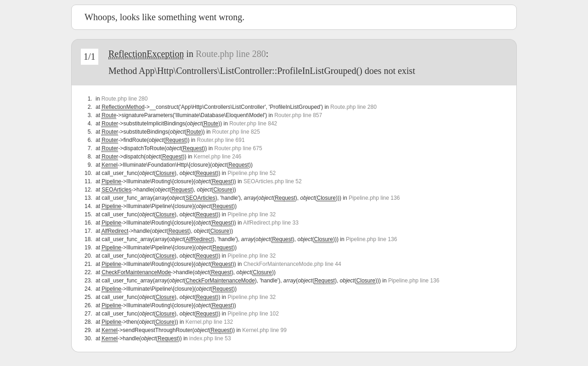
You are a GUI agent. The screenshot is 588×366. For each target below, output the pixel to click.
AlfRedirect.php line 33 (271, 223)
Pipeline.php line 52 (252, 173)
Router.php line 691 (220, 140)
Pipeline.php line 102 (253, 314)
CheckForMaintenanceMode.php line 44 (292, 264)
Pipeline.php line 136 (374, 198)
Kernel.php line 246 (218, 157)
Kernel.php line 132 (209, 322)
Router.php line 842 (253, 124)
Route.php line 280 (231, 54)
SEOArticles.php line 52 (273, 181)
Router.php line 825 (236, 132)
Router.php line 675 (238, 148)
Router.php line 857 (298, 115)
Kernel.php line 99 (264, 330)
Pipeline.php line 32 (252, 214)
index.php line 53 (210, 338)
